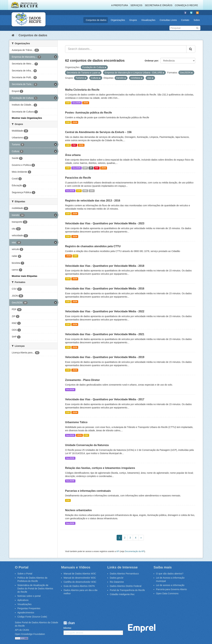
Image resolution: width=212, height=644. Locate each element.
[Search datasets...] (126, 49)
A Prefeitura (120, 5)
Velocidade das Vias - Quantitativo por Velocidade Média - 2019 (105, 357)
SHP (85, 168)
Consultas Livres (168, 20)
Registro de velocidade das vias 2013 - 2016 (93, 201)
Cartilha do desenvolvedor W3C (80, 582)
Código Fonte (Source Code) (32, 617)
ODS (92, 191)
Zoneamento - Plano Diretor (82, 380)
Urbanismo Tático (76, 422)
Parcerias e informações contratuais (88, 491)
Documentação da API (134, 551)
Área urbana (73, 155)
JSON (86, 103)
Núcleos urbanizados (78, 510)
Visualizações (148, 20)
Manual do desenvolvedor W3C (80, 578)
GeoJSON (76, 103)
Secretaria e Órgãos (159, 5)
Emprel (142, 628)
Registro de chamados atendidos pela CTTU (93, 246)
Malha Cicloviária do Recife (82, 90)
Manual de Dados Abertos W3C (80, 574)
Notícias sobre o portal (29, 596)
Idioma (67, 628)
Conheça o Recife (186, 5)
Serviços (136, 5)
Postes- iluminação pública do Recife (89, 113)
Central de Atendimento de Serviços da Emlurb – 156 (98, 132)
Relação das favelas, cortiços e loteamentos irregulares (100, 468)
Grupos (133, 20)
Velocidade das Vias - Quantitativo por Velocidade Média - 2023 (105, 223)
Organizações (118, 20)
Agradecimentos (26, 613)
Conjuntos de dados (96, 20)
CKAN (69, 623)
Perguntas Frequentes (29, 608)
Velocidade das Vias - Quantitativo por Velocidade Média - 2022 (105, 311)
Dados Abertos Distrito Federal (126, 586)
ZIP (91, 168)
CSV (68, 103)
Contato (185, 20)
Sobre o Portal (25, 574)
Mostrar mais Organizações (27, 118)
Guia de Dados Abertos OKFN (79, 586)
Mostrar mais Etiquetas (25, 276)
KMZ (85, 191)
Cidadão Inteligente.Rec (122, 594)
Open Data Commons (167, 593)
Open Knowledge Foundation (30, 634)
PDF (74, 145)
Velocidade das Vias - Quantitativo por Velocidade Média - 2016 (105, 289)
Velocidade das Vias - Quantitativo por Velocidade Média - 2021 (105, 334)
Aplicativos (23, 600)
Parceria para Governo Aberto (171, 589)
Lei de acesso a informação (170, 585)
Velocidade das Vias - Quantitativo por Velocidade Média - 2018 (105, 266)
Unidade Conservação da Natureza (87, 445)
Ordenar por (151, 61)
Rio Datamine (117, 582)
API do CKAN (22, 630)
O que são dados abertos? (170, 574)
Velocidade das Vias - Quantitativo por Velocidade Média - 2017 (105, 399)
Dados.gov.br (117, 578)
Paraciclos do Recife (78, 178)
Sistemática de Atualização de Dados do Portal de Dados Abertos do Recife (35, 588)
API (118, 551)
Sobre (197, 20)
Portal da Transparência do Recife (127, 590)
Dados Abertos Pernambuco (124, 574)
